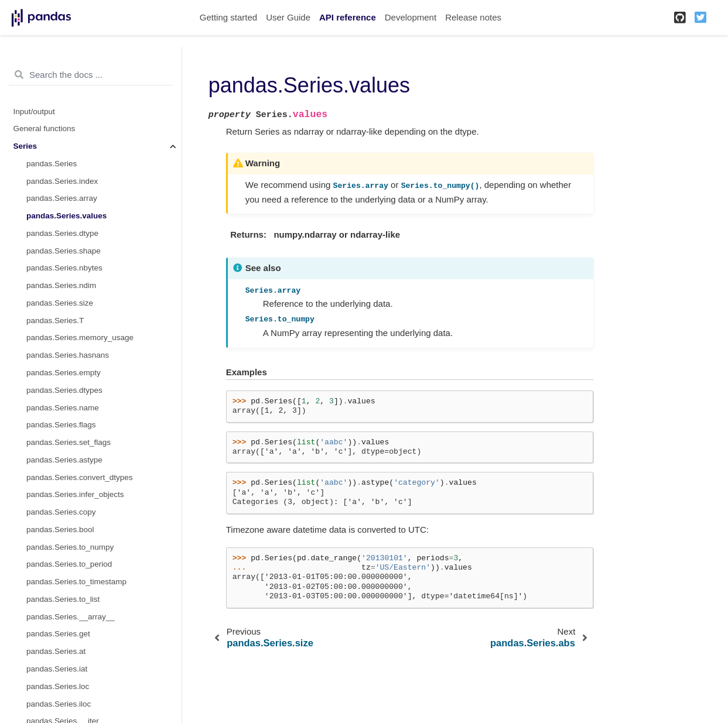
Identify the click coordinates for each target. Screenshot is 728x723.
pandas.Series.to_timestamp (76, 582)
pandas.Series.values (66, 216)
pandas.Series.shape (64, 251)
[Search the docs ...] (91, 75)
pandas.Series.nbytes (64, 268)
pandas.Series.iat (57, 669)
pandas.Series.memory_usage (80, 337)
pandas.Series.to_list (63, 599)
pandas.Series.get (58, 634)
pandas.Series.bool (60, 530)
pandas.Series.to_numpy (70, 547)
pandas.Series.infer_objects (75, 494)
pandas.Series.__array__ (71, 617)
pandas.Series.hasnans (68, 355)
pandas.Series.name (63, 408)
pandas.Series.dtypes (64, 390)
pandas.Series (52, 164)
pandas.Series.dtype (62, 233)
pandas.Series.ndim (61, 285)
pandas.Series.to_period (69, 564)
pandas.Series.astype (64, 460)
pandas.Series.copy (61, 512)
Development (411, 17)
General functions (45, 129)
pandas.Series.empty (64, 373)
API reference (348, 17)
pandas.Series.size (60, 303)
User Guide (288, 17)
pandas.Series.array (62, 198)
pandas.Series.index (62, 181)
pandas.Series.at (56, 651)
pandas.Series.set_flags (69, 442)
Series (25, 146)
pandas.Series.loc (58, 686)
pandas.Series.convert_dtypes (80, 477)
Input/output (34, 112)
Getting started (228, 17)
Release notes (473, 17)
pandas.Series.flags (61, 425)
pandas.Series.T (55, 321)
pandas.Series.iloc (59, 704)
